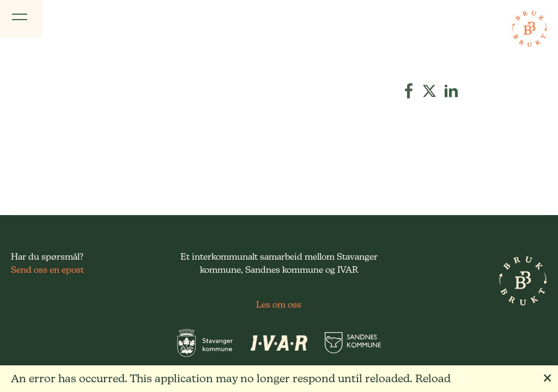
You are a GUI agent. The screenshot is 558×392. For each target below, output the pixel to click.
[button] (409, 91)
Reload (433, 378)
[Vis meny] (21, 19)
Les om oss (279, 305)
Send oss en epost (47, 270)
